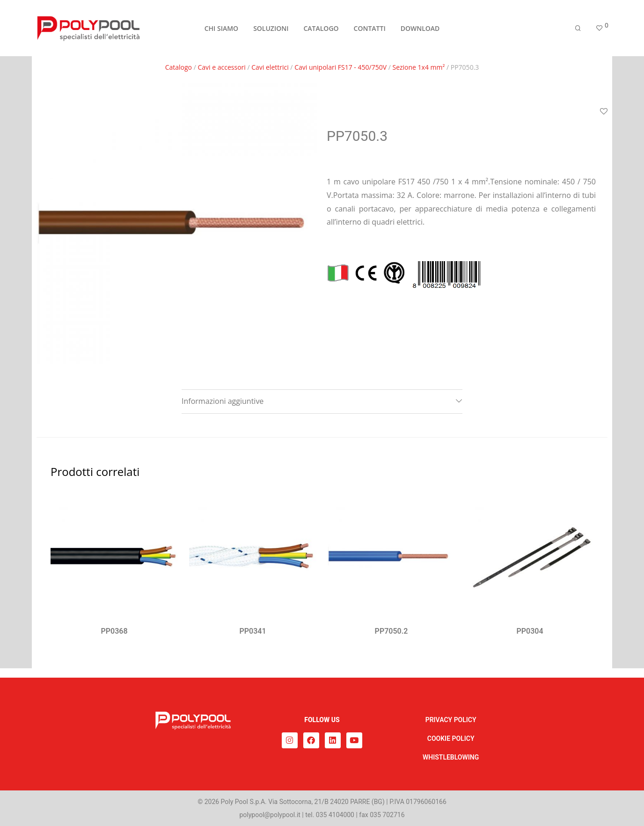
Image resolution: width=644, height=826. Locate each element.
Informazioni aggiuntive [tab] (223, 401)
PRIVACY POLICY (451, 720)
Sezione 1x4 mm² (418, 67)
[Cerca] (578, 29)
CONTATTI (370, 29)
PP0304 (530, 631)
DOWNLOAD (420, 29)
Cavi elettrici (270, 67)
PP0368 (114, 631)
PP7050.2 (392, 631)
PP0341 (252, 631)
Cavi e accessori (221, 67)
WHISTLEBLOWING (451, 757)
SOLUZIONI (271, 29)
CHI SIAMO (221, 29)
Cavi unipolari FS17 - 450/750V (340, 67)
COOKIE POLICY (451, 738)
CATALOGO (321, 29)
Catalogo (179, 67)
